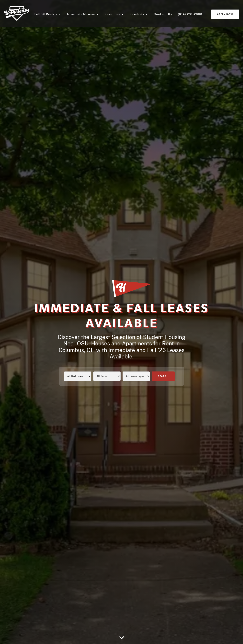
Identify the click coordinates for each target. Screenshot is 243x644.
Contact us (163, 14)
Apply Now (225, 14)
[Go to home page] (17, 14)
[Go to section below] (122, 638)
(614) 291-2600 (190, 14)
